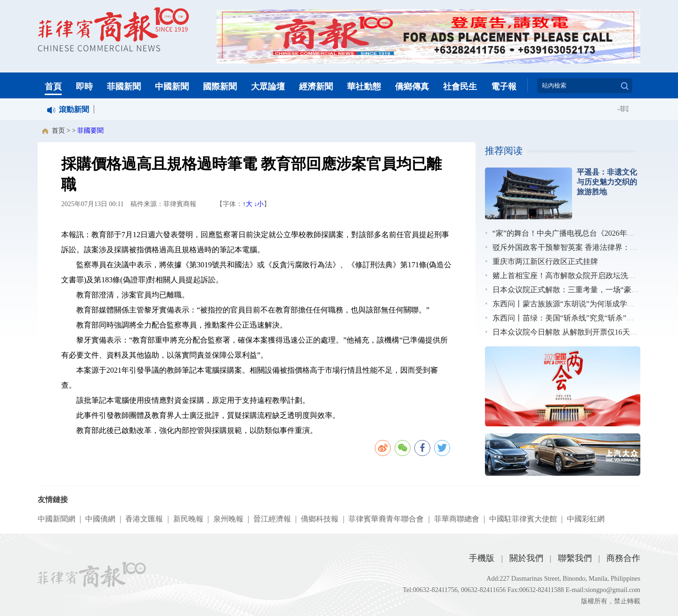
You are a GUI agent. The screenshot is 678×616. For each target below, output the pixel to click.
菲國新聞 (124, 87)
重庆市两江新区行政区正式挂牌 (545, 261)
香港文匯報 (144, 519)
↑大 (247, 204)
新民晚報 (188, 519)
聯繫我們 (575, 558)
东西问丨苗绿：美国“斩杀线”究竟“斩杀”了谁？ (571, 318)
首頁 (53, 87)
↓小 (259, 204)
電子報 (504, 87)
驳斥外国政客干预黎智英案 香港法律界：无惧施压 (576, 247)
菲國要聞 (90, 131)
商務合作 (623, 558)
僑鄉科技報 (320, 519)
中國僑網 (100, 519)
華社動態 (364, 87)
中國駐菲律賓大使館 (523, 519)
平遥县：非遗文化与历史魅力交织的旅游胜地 (607, 182)
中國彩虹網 (586, 519)
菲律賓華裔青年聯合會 (386, 519)
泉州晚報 (228, 519)
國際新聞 (220, 87)
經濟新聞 (316, 87)
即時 (84, 87)
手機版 (482, 558)
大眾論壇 (268, 87)
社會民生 (460, 87)
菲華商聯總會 (457, 519)
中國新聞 (172, 87)
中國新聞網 (56, 519)
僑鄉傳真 (412, 87)
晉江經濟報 (272, 519)
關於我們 (526, 558)
